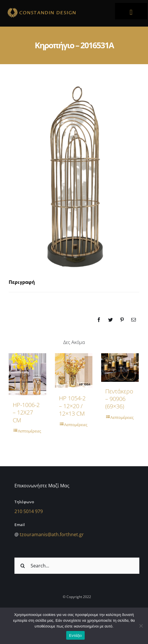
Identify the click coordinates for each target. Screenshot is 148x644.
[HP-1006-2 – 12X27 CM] (27, 374)
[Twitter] (110, 320)
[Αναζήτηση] (23, 565)
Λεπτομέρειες (29, 431)
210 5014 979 (29, 511)
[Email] (134, 320)
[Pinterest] (122, 320)
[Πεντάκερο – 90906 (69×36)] (120, 368)
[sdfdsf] (55, 8)
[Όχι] (141, 626)
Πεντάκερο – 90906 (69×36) (119, 399)
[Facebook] (99, 320)
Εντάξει (75, 635)
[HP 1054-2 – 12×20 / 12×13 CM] (74, 371)
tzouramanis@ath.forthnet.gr (52, 534)
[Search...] (77, 565)
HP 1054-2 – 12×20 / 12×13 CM (72, 406)
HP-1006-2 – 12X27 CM (26, 412)
